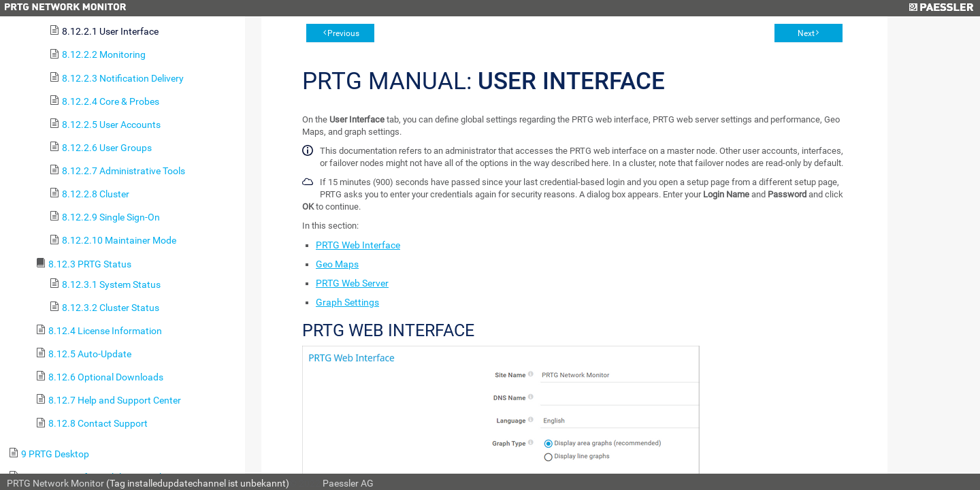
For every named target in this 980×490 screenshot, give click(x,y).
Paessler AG (348, 483)
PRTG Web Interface (358, 245)
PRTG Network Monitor (55, 483)
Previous (343, 33)
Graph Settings (347, 302)
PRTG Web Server (352, 283)
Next (806, 33)
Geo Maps (337, 264)
